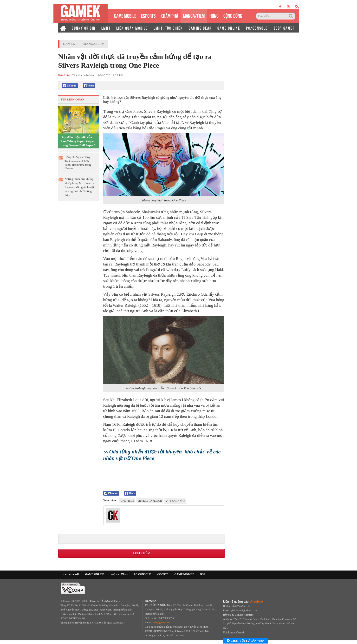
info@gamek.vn (161, 622)
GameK (69, 44)
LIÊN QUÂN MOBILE (132, 28)
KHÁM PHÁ (169, 15)
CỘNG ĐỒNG (233, 15)
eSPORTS (148, 15)
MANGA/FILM (194, 15)
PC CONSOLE (142, 574)
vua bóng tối (175, 501)
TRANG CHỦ (71, 574)
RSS (203, 574)
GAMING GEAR (200, 28)
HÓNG (214, 15)
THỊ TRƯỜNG (119, 574)
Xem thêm (141, 553)
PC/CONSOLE (257, 28)
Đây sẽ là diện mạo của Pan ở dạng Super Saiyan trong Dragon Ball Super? (78, 141)
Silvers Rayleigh (150, 501)
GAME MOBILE (125, 15)
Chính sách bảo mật (234, 632)
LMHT (106, 28)
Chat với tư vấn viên (246, 641)
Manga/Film (94, 44)
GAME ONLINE (229, 28)
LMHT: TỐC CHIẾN (168, 28)
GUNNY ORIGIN (84, 28)
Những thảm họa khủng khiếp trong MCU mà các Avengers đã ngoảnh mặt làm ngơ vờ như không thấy (80, 187)
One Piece (127, 501)
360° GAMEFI (285, 28)
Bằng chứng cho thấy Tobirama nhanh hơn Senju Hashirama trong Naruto (78, 163)
